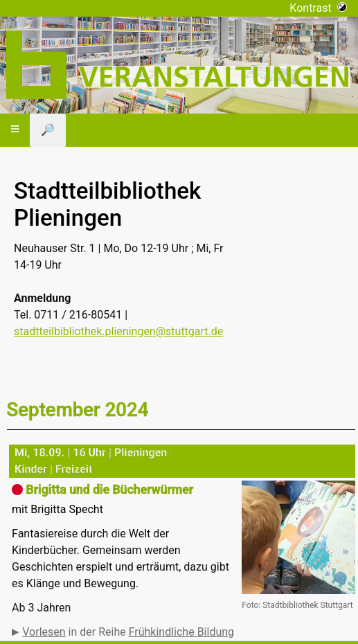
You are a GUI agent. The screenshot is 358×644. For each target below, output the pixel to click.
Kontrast (318, 8)
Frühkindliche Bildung (181, 632)
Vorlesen (44, 632)
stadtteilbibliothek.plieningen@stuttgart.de (118, 331)
